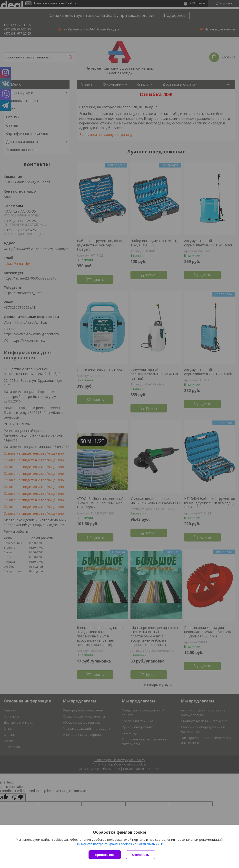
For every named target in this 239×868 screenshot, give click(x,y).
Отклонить (141, 855)
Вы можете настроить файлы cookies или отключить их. (118, 844)
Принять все (105, 855)
